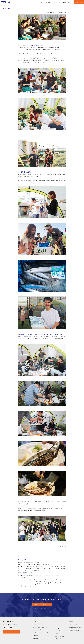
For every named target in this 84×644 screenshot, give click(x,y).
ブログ (57, 625)
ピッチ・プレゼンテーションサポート (42, 632)
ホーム (5, 8)
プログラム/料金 (47, 2)
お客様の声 (65, 2)
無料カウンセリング (79, 2)
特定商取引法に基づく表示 (75, 627)
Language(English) (74, 630)
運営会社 (71, 622)
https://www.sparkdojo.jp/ (25, 573)
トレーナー (54, 2)
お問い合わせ (58, 639)
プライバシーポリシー (74, 625)
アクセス (58, 633)
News (9, 8)
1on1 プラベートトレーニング (41, 627)
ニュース (58, 631)
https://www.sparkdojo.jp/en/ (26, 586)
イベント (59, 2)
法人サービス (71, 2)
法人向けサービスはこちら (11, 632)
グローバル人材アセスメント (40, 630)
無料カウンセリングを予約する (41, 604)
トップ (41, 2)
